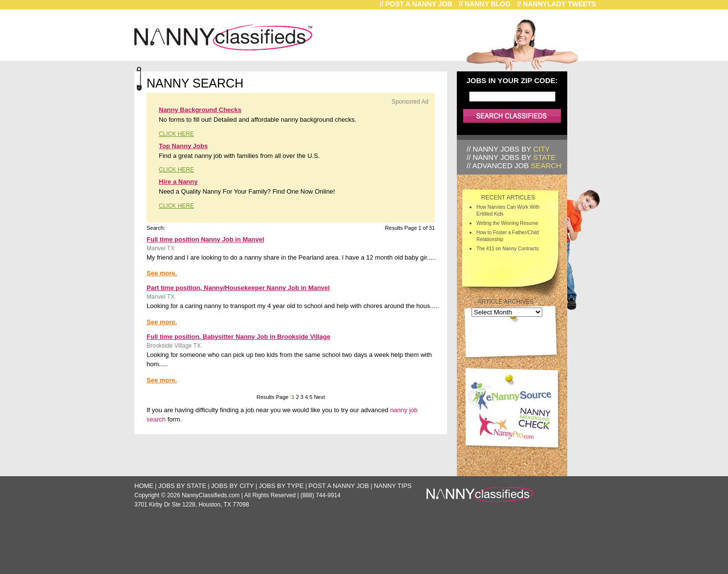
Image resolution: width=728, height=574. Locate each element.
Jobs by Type (281, 486)
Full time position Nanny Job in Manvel (205, 239)
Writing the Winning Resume (507, 223)
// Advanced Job (514, 166)
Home (144, 486)
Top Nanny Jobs (183, 146)
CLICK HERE (176, 134)
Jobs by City (233, 486)
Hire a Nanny (178, 182)
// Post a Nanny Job (416, 4)
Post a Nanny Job (339, 486)
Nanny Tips (393, 486)
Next (319, 397)
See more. (162, 273)
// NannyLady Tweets (557, 4)
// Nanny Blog (485, 4)
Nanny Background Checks (200, 110)
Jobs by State (182, 486)
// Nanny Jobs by (508, 149)
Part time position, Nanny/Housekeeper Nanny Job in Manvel (238, 288)
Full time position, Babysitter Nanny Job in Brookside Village (238, 337)
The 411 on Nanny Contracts (508, 249)
